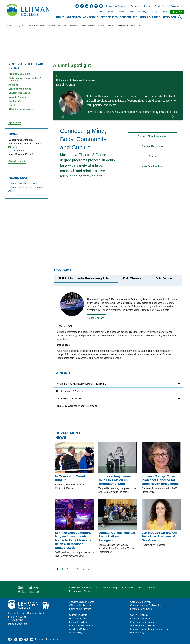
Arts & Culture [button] (150, 17)
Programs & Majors (106, 26)
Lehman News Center (142, 609)
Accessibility (76, 633)
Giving (100, 12)
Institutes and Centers (81, 591)
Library (154, 12)
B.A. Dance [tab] (164, 278)
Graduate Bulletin (78, 622)
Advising (14, 85)
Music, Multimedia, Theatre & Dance (79, 26)
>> (89, 569)
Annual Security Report (143, 626)
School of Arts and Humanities (49, 26)
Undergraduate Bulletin (81, 626)
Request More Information (153, 136)
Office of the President (81, 605)
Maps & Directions (18, 624)
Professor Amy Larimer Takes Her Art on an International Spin (116, 480)
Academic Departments (81, 602)
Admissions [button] (91, 17)
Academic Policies (79, 629)
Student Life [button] (128, 17)
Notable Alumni (17, 97)
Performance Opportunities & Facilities (25, 79)
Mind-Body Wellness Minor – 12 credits (76, 406)
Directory (142, 12)
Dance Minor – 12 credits (69, 399)
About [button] (60, 17)
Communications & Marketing (146, 605)
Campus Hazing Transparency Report (150, 629)
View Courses (97, 318)
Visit (131, 12)
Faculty (13, 105)
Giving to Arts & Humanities (84, 588)
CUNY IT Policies (139, 615)
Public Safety (137, 633)
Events (121, 12)
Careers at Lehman (140, 602)
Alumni (147, 6)
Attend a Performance (21, 109)
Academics (28, 26)
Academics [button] (74, 17)
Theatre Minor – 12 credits (70, 391)
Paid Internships (110, 588)
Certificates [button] (109, 17)
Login (165, 12)
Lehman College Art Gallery (23, 184)
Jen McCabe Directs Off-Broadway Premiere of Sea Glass (160, 536)
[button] (63, 96)
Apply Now (177, 12)
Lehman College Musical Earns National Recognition (117, 536)
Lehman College (14, 26)
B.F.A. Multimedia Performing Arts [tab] (84, 278)
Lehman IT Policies (140, 618)
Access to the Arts (147, 588)
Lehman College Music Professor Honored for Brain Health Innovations (160, 480)
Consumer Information (142, 622)
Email (14, 147)
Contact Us (15, 101)
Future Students (78, 618)
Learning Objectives (20, 89)
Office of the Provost (80, 609)
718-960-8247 (18, 151)
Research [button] (169, 17)
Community (177, 6)
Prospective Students (115, 6)
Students (135, 6)
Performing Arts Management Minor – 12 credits (81, 384)
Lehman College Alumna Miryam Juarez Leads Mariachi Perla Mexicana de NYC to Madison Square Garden (73, 540)
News (111, 12)
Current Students (78, 615)
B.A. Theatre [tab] (132, 278)
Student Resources (19, 93)
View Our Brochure (153, 166)
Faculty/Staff (161, 6)
